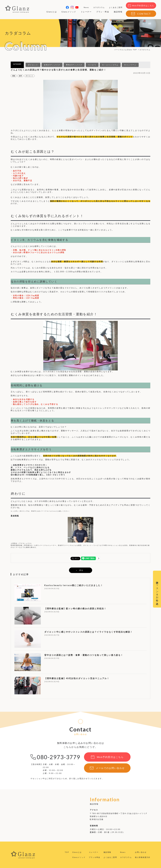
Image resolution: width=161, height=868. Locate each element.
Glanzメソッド (69, 12)
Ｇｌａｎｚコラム (110, 65)
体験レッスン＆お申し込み (157, 592)
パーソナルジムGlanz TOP (126, 50)
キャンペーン (130, 65)
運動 (14, 76)
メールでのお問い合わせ (110, 768)
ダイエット (33, 65)
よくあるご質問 (116, 7)
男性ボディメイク (74, 65)
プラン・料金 (103, 12)
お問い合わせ (141, 852)
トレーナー (86, 12)
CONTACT (144, 14)
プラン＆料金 (95, 857)
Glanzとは (52, 12)
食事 (20, 76)
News (86, 7)
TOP (67, 852)
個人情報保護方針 (143, 857)
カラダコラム (99, 7)
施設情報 (118, 12)
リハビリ (92, 65)
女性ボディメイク (52, 65)
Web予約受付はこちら (143, 6)
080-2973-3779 (59, 757)
